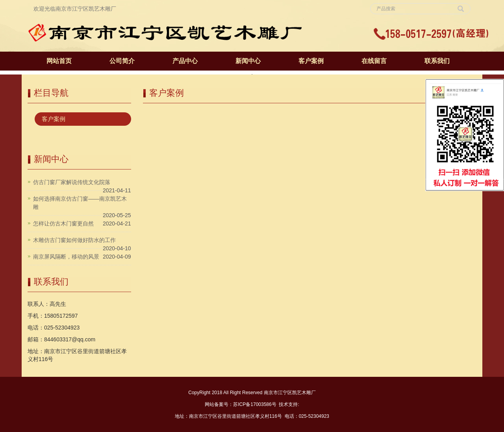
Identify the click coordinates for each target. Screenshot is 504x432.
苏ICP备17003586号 (255, 404)
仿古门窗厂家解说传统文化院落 (72, 182)
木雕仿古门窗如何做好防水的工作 (74, 240)
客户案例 (311, 61)
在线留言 (374, 61)
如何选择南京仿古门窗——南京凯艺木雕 (80, 203)
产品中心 (185, 61)
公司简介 (122, 61)
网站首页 (59, 61)
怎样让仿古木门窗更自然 (63, 223)
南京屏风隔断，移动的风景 (66, 257)
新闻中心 (248, 61)
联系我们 (437, 61)
